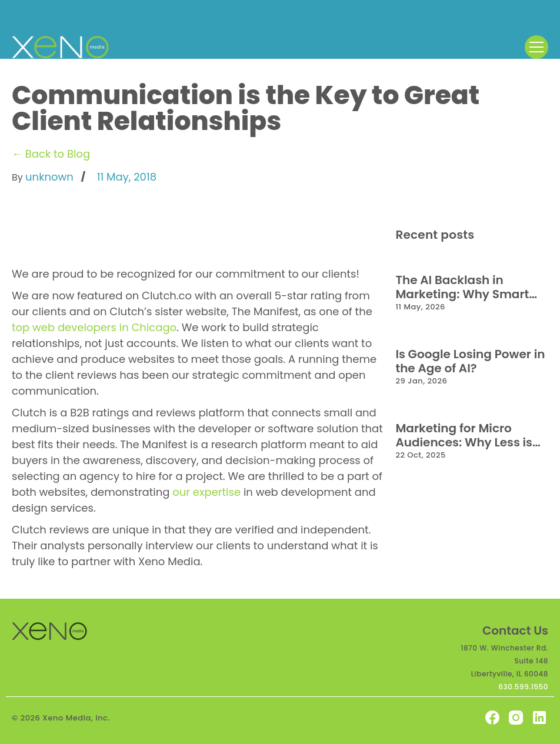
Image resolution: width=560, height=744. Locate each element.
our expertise (206, 492)
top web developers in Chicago (94, 327)
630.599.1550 (523, 687)
